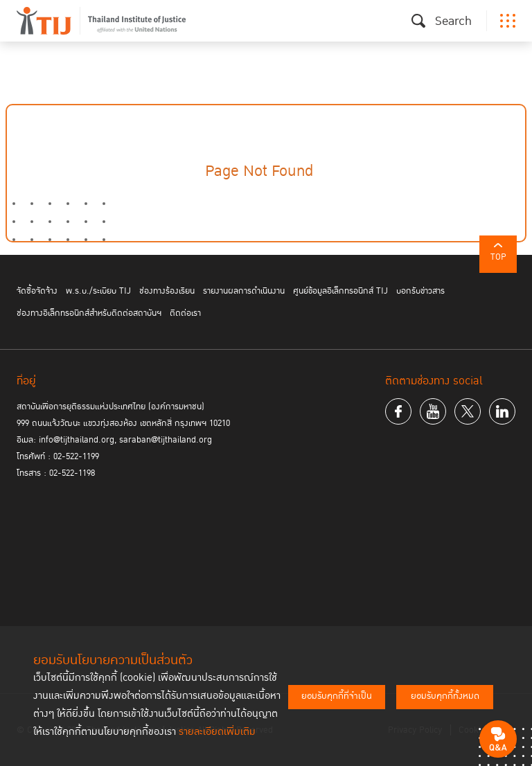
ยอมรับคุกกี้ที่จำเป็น (337, 696)
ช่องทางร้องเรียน (167, 291)
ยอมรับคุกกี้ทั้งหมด (445, 696)
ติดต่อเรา (185, 313)
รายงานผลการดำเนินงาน (244, 291)
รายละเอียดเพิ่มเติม (217, 732)
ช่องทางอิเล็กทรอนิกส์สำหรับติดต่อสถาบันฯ (89, 313)
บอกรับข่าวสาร (420, 291)
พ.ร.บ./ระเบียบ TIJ (98, 291)
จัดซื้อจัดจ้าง (37, 291)
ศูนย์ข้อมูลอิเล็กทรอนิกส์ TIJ (340, 291)
